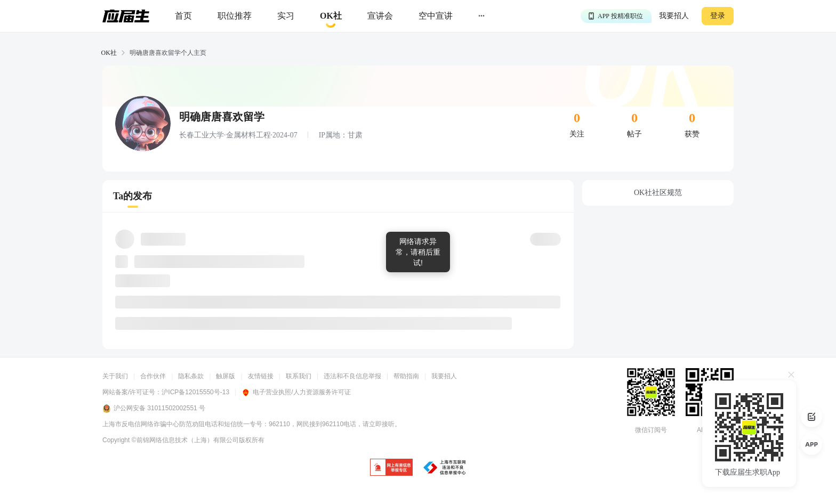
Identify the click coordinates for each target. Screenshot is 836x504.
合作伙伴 (153, 376)
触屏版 (226, 376)
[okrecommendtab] (331, 16)
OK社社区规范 (658, 193)
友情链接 (261, 376)
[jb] (391, 468)
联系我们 (299, 376)
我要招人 (674, 16)
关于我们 (115, 376)
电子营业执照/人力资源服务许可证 (296, 392)
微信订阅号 (651, 430)
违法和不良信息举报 (352, 376)
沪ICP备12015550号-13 (195, 392)
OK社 (109, 53)
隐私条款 (191, 376)
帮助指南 (406, 376)
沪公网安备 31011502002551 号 (154, 409)
